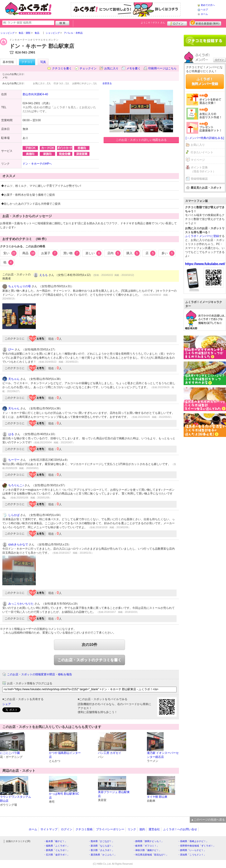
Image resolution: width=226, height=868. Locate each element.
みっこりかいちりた (21, 604)
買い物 (71, 253)
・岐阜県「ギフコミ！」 (146, 846)
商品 (29, 253)
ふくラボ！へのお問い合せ (180, 829)
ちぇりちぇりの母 (20, 286)
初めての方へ (208, 5)
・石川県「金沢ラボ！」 (56, 855)
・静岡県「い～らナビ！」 (192, 850)
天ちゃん (14, 379)
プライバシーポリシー (110, 829)
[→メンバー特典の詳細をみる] (205, 138)
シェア (7, 704)
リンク (132, 829)
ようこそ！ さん (153, 23)
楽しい (94, 253)
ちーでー (14, 460)
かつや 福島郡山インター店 (65, 755)
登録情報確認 (199, 179)
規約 (142, 829)
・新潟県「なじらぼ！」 (101, 846)
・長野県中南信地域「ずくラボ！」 (197, 846)
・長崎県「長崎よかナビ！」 (193, 841)
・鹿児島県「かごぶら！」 (102, 855)
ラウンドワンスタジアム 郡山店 (16, 799)
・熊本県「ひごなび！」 (101, 841)
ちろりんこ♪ (16, 485)
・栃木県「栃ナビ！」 (55, 841)
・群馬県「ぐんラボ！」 (56, 850)
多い (168, 253)
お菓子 (49, 253)
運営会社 (154, 829)
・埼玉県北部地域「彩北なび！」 (151, 855)
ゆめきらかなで (18, 544)
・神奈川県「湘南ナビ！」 (147, 850)
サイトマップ (49, 829)
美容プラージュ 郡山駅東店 (114, 794)
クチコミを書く (62, 68)
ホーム (204, 14)
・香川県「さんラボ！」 (101, 850)
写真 (43, 62)
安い (10, 253)
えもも (44, 275)
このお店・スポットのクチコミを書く (89, 660)
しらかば (14, 515)
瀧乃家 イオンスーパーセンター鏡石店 (163, 755)
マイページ (198, 160)
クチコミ (27, 62)
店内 (114, 253)
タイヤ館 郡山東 (157, 797)
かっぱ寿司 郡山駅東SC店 (64, 796)
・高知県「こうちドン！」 (192, 855)
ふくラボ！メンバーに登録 (202, 236)
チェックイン (88, 68)
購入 (133, 253)
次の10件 (89, 645)
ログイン (177, 23)
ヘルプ (204, 10)
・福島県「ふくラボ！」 (56, 846)
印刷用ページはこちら (162, 68)
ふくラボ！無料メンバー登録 (205, 81)
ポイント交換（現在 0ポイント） (203, 169)
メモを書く (133, 68)
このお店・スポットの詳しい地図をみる (141, 140)
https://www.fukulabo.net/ (205, 264)
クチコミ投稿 (84, 829)
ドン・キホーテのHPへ (37, 164)
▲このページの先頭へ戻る (208, 820)
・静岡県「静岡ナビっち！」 (148, 841)
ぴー (11, 349)
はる (11, 434)
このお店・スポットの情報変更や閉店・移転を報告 (40, 674)
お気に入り (111, 68)
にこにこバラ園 (10, 753)
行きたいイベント (202, 152)
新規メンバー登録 (205, 23)
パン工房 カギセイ (110, 753)
